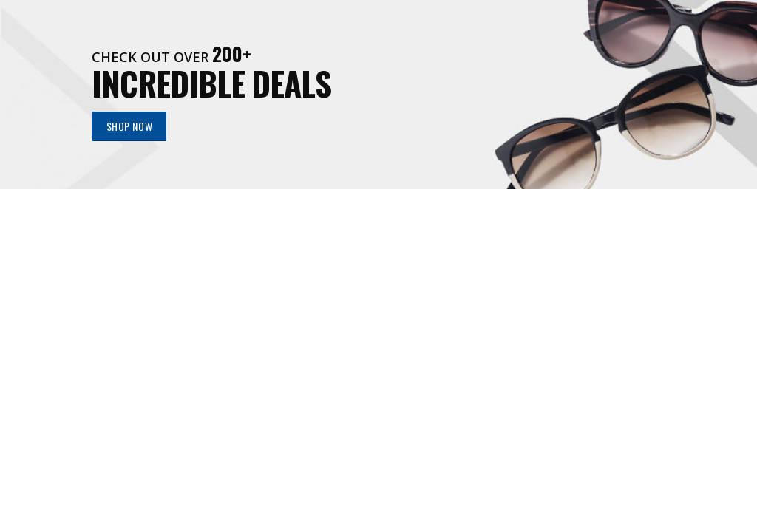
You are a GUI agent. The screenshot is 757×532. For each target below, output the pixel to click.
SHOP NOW (129, 126)
